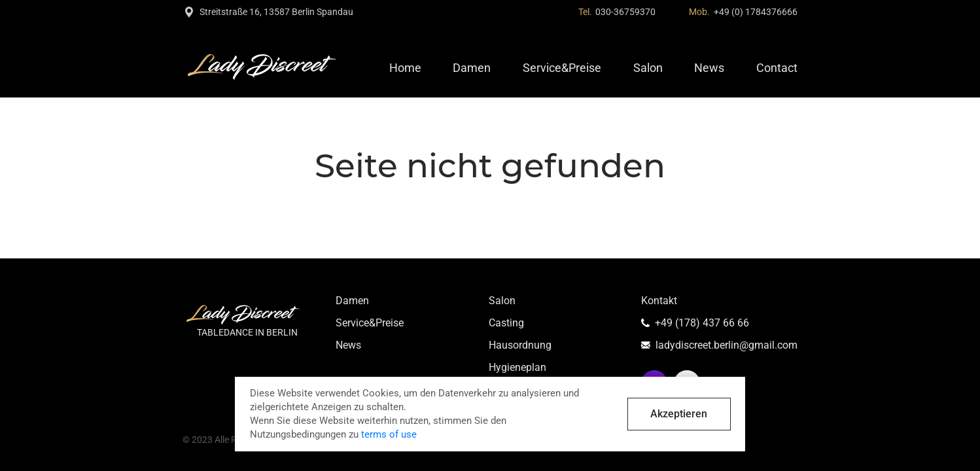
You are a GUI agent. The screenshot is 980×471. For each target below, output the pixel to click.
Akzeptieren (679, 414)
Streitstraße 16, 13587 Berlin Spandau (276, 12)
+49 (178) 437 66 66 (702, 323)
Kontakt (659, 301)
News (709, 68)
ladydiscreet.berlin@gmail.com (726, 345)
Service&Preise (562, 68)
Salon (648, 68)
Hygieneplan (517, 367)
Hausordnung (520, 345)
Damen (472, 68)
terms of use (389, 434)
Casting (506, 323)
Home (405, 68)
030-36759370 (625, 12)
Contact (777, 68)
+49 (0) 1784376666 (756, 12)
